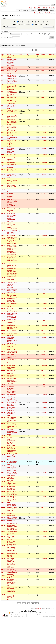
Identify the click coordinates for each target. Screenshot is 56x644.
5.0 (42, 283)
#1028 (3, 190)
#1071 (3, 236)
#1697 (3, 532)
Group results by (5, 34)
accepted (20, 24)
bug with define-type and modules (12, 57)
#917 (3, 105)
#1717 (3, 536)
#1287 (3, 395)
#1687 (3, 520)
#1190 (3, 326)
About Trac (52, 8)
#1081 (3, 269)
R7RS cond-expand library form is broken (12, 533)
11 (32, 50)
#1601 (3, 503)
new (41, 24)
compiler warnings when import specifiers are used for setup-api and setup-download (12, 316)
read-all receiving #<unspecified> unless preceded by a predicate (12, 381)
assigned (28, 24)
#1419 (3, 472)
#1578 (3, 492)
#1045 (3, 200)
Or (42, 27)
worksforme (47, 22)
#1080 (3, 264)
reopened (47, 24)
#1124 (3, 299)
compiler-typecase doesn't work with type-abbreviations (12, 77)
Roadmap (34, 10)
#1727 (3, 554)
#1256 (3, 366)
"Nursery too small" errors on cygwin (12, 111)
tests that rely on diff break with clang (11, 107)
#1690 (3, 525)
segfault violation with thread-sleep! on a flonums (12, 483)
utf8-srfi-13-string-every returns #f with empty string (12, 488)
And (4, 27)
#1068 (3, 223)
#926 (3, 132)
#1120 (3, 294)
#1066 (3, 214)
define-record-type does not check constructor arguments (12, 510)
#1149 (3, 303)
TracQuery (39, 608)
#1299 (3, 398)
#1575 (3, 487)
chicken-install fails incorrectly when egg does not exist (12, 291)
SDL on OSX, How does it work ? (12, 155)
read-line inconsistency (10, 167)
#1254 (3, 359)
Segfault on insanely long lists (12, 68)
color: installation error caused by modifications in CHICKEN (11, 499)
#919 (3, 110)
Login (31, 8)
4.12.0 (43, 375)
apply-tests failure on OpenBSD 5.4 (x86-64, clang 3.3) (12, 295)
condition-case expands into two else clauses (11, 265)
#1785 (3, 595)
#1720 (3, 540)
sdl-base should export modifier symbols (11, 367)
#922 (3, 120)
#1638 (3, 514)
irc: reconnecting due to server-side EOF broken (12, 116)
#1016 (3, 179)
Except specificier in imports (12, 577)
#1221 (3, 355)
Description (47, 34)
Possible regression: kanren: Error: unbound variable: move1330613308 (12, 226)
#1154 (3, 308)
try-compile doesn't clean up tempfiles (12, 352)
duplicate (39, 22)
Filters (6, 19)
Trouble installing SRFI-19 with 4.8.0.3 (11, 171)
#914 (3, 85)
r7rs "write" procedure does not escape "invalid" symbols (11, 542)
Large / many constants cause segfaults (11, 356)
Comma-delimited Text (26, 613)
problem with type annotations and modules (12, 72)
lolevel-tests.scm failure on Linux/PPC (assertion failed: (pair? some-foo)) (11, 100)
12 (34, 50)
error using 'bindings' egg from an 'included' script (12, 310)
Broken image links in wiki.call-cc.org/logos (12, 404)
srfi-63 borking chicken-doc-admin (12, 236)
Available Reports (38, 13)
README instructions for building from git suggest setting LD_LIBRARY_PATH (12, 450)
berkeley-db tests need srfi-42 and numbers (11, 176)
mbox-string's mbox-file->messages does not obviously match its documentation (11, 442)
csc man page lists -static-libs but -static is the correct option (12, 597)
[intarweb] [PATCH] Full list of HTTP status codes (12, 232)
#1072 (3, 239)
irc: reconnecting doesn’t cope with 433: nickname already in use (11, 87)
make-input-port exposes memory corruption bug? (11, 300)
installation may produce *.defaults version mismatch (12, 522)
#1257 (3, 370)
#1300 (3, 403)
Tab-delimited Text (42, 613)
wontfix (32, 22)
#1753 (3, 559)
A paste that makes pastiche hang (11, 279)
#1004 (3, 166)
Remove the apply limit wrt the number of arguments (12, 285)
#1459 (3, 482)
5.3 (42, 514)
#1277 (3, 385)
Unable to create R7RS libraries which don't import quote (12, 419)
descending (25, 34)
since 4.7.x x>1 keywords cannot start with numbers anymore (12, 122)
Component (52, 54)
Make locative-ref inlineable (11, 376)
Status (14, 24)
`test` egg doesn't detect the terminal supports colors (12, 474)
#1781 (3, 587)
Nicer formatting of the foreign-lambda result (12, 463)
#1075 (3, 256)
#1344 (3, 423)
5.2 (42, 487)
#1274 (3, 379)
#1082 (3, 278)
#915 (3, 91)
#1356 (3, 430)
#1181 (3, 321)
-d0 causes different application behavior (10, 196)
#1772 (3, 579)
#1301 (3, 407)
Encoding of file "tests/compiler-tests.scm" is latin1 (12, 399)
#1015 (3, 174)
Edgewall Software (17, 616)
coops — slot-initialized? (10, 537)
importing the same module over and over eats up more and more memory (12, 582)
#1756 (3, 569)
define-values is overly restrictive (11, 163)
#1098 (3, 283)
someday (44, 126)
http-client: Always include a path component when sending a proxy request (12, 590)
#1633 (3, 508)
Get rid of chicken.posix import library (10, 479)
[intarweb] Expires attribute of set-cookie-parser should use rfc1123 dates (12, 259)
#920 (3, 115)
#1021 (3, 185)
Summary (9, 54)
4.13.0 (43, 423)
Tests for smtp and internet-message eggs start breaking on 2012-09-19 (12, 128)
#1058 (3, 209)
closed (35, 24)
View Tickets (43, 10)
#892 (3, 67)
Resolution (13, 22)
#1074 (3, 245)
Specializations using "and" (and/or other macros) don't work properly (12, 527)
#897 (3, 75)
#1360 (3, 447)
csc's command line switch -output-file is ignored (12, 82)
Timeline (26, 10)
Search (52, 10)
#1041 (3, 193)
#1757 (3, 573)
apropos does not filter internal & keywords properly (12, 493)
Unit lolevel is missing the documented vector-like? (10, 150)
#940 (3, 137)
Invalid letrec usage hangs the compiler (12, 518)
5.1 (42, 417)
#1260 (3, 375)
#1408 (3, 466)
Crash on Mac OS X (12, 385)
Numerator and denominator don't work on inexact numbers (12, 181)
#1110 (3, 289)
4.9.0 (43, 56)
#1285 (3, 387)
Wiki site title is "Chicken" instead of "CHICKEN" (11, 409)
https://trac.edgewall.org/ (49, 616)
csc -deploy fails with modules (11, 395)
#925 (3, 126)
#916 (3, 98)
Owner (20, 54)
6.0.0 (43, 540)
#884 (3, 56)
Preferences (37, 8)
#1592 (3, 496)
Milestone (44, 54)
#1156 (3, 313)
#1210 (3, 345)
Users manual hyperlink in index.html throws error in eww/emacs (12, 340)
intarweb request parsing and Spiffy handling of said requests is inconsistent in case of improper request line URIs (12, 250)
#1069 (3, 231)
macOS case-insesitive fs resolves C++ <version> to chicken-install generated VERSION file (11, 563)
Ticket (3, 54)
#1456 (3, 477)
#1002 (3, 163)
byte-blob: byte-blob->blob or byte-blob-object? (12, 327)
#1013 (3, 169)
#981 (3, 140)
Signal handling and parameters (11, 515)
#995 (3, 154)
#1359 (3, 438)
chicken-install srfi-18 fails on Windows (12, 555)
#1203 (3, 337)
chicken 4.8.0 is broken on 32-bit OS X (11, 187)
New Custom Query (50, 13)
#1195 (3, 330)
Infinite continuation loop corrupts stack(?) (11, 504)
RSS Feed (13, 613)
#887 (3, 59)
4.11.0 (43, 193)
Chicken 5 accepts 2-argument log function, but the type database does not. (12, 549)
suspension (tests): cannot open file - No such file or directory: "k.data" (12, 468)
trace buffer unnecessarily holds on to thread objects (12, 432)
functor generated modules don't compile (12, 305)
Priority (37, 54)
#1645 (3, 517)
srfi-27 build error (11, 436)
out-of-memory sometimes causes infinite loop (12, 372)
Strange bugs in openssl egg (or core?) (11, 210)
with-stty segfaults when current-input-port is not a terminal (12, 362)
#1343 (3, 417)
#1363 (3, 455)
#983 (3, 148)
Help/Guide (45, 8)
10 (29, 50)
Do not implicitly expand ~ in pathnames (11, 159)
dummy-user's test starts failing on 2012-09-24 (12, 134)
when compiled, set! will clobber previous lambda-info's (11, 457)
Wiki (19, 10)
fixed (19, 22)
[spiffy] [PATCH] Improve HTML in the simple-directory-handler (11, 241)
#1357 (3, 436)
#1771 (3, 576)
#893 (3, 70)
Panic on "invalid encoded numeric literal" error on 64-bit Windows (12, 426)
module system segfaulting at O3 (11, 570)
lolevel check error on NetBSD (12, 335)
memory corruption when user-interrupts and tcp (12, 322)
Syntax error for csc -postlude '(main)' (11, 414)
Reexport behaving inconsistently (12, 573)
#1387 (3, 461)
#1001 (3, 158)
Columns (6, 31)
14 (38, 50)
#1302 (3, 412)
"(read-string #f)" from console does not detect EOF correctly (12, 93)
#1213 (3, 351)
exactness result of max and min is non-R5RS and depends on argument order (12, 62)
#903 (3, 80)
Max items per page (6, 37)
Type (28, 54)
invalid (25, 22)
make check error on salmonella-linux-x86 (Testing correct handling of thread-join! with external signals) (12, 272)
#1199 (3, 334)
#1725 (3, 546)
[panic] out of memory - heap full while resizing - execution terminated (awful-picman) (12, 203)
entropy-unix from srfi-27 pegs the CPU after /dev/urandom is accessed (12, 143)
